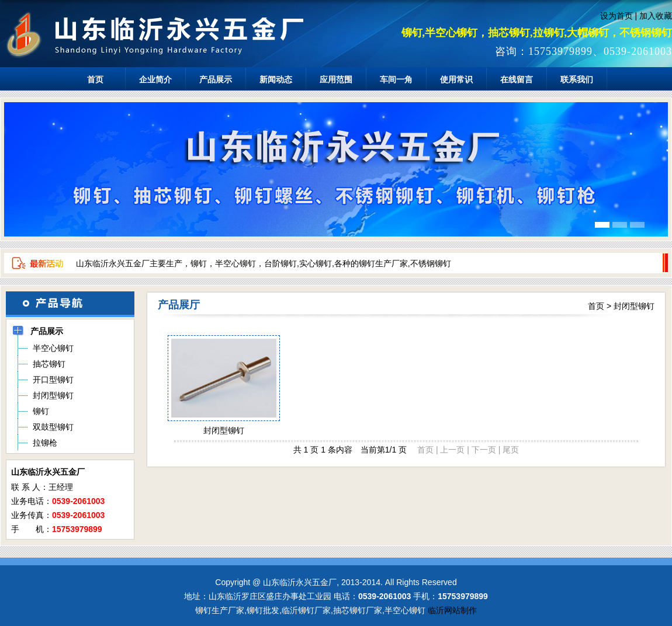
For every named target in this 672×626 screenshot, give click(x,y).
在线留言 (517, 79)
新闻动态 (276, 79)
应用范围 (336, 79)
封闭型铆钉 (634, 306)
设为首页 (616, 16)
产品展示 (216, 79)
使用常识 (456, 79)
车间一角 (396, 79)
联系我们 (577, 79)
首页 (95, 79)
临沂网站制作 (452, 610)
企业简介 (155, 79)
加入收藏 (656, 16)
